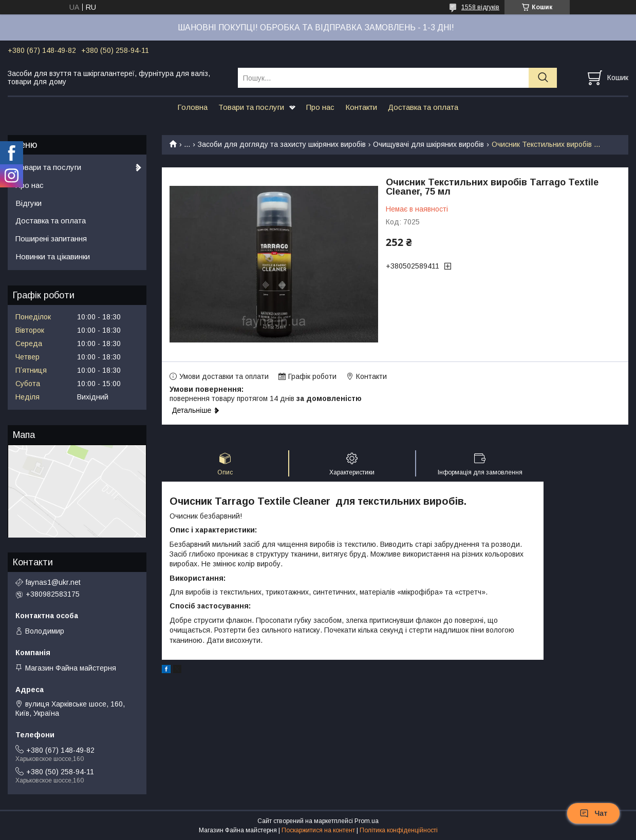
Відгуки (29, 203)
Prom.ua (367, 821)
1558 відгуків (480, 7)
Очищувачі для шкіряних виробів (428, 144)
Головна (192, 107)
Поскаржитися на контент (318, 830)
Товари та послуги (251, 107)
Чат (593, 813)
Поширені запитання (51, 238)
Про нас (320, 107)
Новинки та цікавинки (53, 256)
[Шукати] (543, 78)
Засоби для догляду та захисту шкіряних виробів (282, 144)
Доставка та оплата (423, 107)
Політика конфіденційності (399, 830)
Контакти (361, 107)
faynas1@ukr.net (53, 582)
